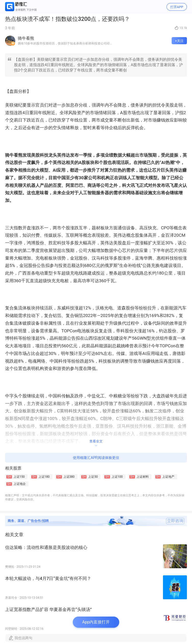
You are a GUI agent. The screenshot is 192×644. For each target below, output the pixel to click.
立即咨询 (175, 521)
